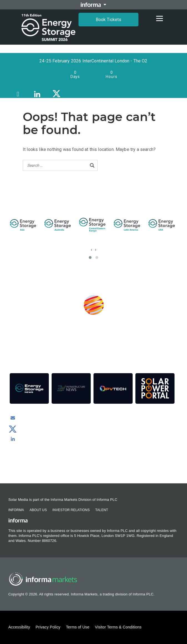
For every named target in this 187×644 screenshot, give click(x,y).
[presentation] (91, 250)
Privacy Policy (48, 627)
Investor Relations (71, 510)
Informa (16, 510)
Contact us (94, 468)
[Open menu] (160, 18)
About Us (38, 510)
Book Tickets (108, 20)
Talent (102, 510)
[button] (90, 257)
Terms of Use (78, 627)
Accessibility (19, 627)
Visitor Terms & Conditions (118, 627)
